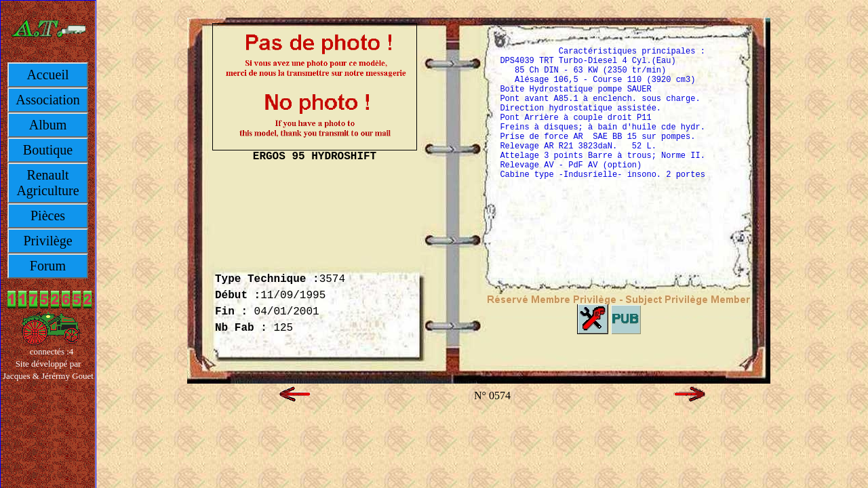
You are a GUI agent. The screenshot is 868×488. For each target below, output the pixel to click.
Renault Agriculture (47, 183)
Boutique (48, 150)
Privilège (47, 241)
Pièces (48, 216)
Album (48, 125)
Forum (48, 266)
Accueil (47, 75)
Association (47, 100)
